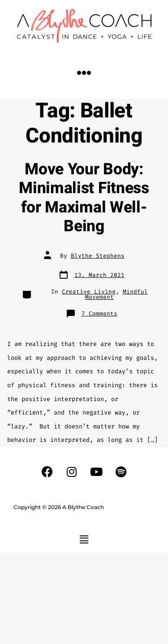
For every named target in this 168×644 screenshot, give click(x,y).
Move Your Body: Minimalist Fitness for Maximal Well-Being (84, 198)
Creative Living (89, 292)
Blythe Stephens (98, 256)
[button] (84, 73)
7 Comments (99, 313)
